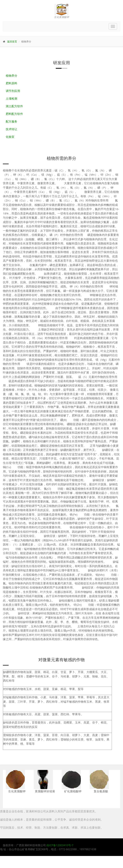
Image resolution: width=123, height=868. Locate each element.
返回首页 (12, 41)
